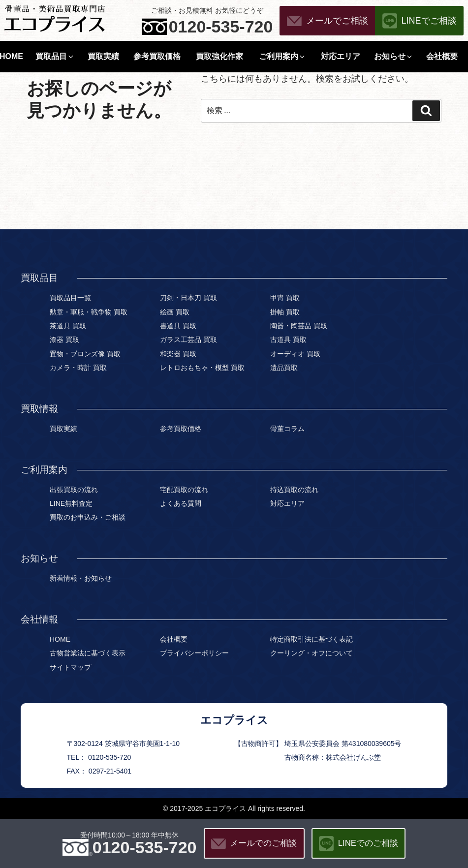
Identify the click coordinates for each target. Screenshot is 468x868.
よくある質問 (181, 503)
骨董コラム (287, 429)
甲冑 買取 (285, 298)
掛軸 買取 (285, 312)
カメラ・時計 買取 (78, 368)
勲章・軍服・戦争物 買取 (89, 312)
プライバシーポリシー (194, 653)
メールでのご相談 (263, 843)
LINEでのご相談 (368, 843)
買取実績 (103, 56)
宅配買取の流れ (184, 490)
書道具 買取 (178, 326)
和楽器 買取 (178, 354)
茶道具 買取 (68, 326)
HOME (29, 80)
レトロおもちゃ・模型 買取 (202, 368)
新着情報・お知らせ (81, 578)
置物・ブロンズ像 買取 (85, 354)
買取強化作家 (219, 56)
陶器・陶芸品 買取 (299, 326)
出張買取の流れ (74, 490)
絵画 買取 (175, 312)
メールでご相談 (337, 21)
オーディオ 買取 (295, 354)
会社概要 (442, 56)
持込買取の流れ (294, 490)
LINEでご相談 (429, 21)
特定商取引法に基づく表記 (312, 639)
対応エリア (341, 56)
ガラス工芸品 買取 (188, 340)
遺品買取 (284, 368)
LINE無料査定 (71, 503)
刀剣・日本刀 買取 (188, 298)
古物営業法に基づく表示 (88, 653)
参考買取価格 (157, 56)
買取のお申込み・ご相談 (88, 517)
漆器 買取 (64, 340)
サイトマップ (70, 667)
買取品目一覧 (70, 298)
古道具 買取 (288, 340)
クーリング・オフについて (312, 653)
